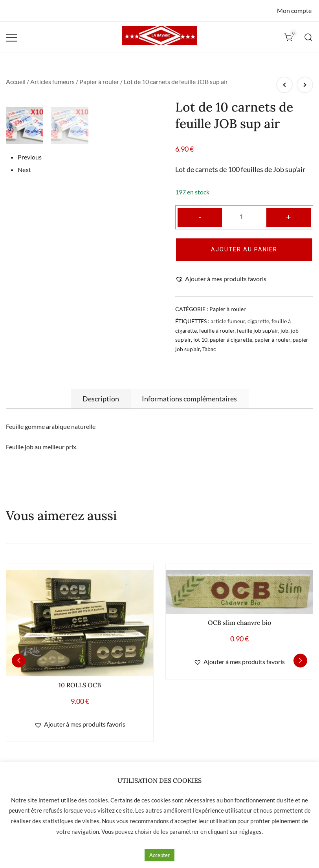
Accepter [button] (159, 855)
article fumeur (228, 321)
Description (101, 399)
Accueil (16, 81)
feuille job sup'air (258, 331)
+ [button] (289, 217)
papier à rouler (272, 340)
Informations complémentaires (189, 399)
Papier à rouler (99, 81)
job (284, 331)
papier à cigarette (231, 340)
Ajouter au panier (244, 249)
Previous (30, 253)
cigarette (258, 321)
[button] (221, 279)
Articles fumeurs (52, 81)
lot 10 (200, 340)
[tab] (101, 399)
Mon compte (294, 10)
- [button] (200, 217)
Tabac (209, 349)
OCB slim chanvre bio (239, 623)
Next (24, 265)
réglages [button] (250, 831)
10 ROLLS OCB (80, 685)
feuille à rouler (217, 331)
